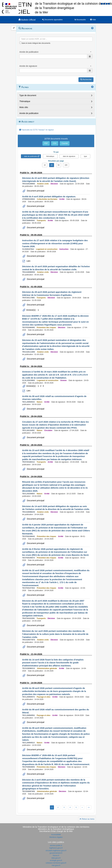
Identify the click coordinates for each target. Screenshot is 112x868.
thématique (50, 156)
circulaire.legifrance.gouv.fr (56, 851)
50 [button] (59, 165)
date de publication (31, 156)
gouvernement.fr (56, 853)
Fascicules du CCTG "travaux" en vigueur (37, 130)
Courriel (65, 143)
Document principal (35, 191)
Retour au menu (87, 819)
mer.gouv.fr (56, 865)
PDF (46, 143)
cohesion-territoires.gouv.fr (56, 863)
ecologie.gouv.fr (56, 860)
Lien (28, 261)
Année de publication (29, 113)
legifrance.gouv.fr (56, 848)
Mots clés (24, 107)
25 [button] (52, 165)
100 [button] (66, 165)
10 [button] (45, 165)
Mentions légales (56, 837)
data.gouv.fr (56, 858)
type (86, 156)
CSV (55, 143)
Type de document (28, 95)
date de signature (69, 156)
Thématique (25, 101)
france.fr (56, 855)
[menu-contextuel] (20, 43)
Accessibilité (56, 835)
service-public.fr (56, 845)
